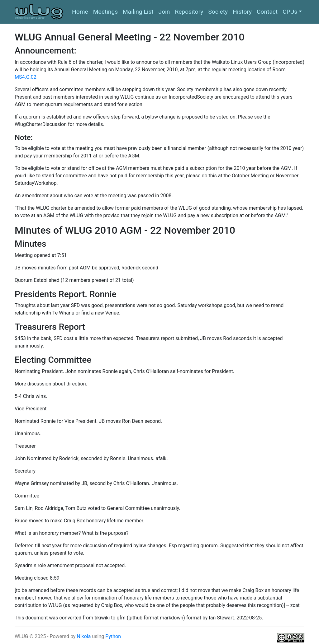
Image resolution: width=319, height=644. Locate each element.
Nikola (84, 636)
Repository (189, 12)
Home (80, 12)
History (242, 12)
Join (164, 12)
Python (113, 636)
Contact (267, 12)
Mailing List (138, 12)
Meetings (105, 12)
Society (218, 12)
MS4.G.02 (26, 77)
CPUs (290, 12)
